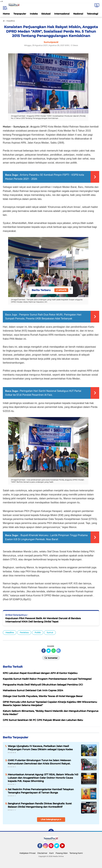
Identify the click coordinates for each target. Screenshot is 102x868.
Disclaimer (42, 853)
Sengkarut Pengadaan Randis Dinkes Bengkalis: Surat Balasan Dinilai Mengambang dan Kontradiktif (40, 805)
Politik (38, 632)
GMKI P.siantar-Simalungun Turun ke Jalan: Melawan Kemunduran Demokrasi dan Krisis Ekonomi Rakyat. (39, 762)
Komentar (51, 658)
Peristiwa (24, 632)
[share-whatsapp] (54, 651)
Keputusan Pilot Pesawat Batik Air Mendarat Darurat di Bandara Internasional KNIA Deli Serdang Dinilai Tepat (43, 620)
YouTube (65, 847)
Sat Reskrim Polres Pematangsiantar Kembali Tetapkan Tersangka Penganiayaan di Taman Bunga (41, 791)
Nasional (78, 14)
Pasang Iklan (62, 853)
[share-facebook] (44, 651)
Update (61, 290)
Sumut (50, 632)
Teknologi (92, 14)
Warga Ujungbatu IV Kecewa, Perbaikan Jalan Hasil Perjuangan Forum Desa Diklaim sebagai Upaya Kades (40, 748)
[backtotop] (51, 832)
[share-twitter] (49, 651)
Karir (51, 853)
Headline (10, 632)
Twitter (58, 847)
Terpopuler (20, 14)
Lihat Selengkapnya (51, 819)
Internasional (62, 14)
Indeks (34, 14)
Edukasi (46, 14)
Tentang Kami (76, 853)
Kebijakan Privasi (27, 853)
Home (6, 14)
